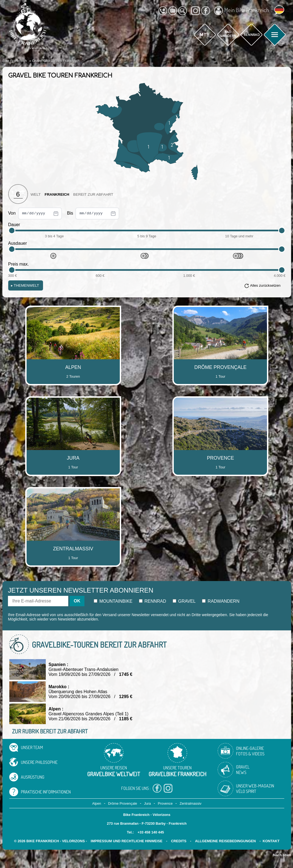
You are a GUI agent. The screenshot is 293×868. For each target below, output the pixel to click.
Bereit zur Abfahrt (93, 194)
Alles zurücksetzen (265, 285)
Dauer (14, 225)
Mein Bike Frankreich (241, 11)
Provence (165, 803)
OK (77, 601)
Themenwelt (25, 285)
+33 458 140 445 (151, 832)
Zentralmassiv (190, 803)
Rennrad (153, 601)
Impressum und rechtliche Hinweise (127, 841)
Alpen (97, 803)
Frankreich (57, 194)
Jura (148, 803)
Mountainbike (113, 601)
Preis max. (19, 264)
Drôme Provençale (123, 803)
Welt (36, 194)
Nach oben (282, 855)
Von (35, 214)
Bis (93, 214)
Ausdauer (18, 243)
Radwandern (221, 601)
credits (179, 841)
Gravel (184, 601)
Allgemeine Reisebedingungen (225, 841)
